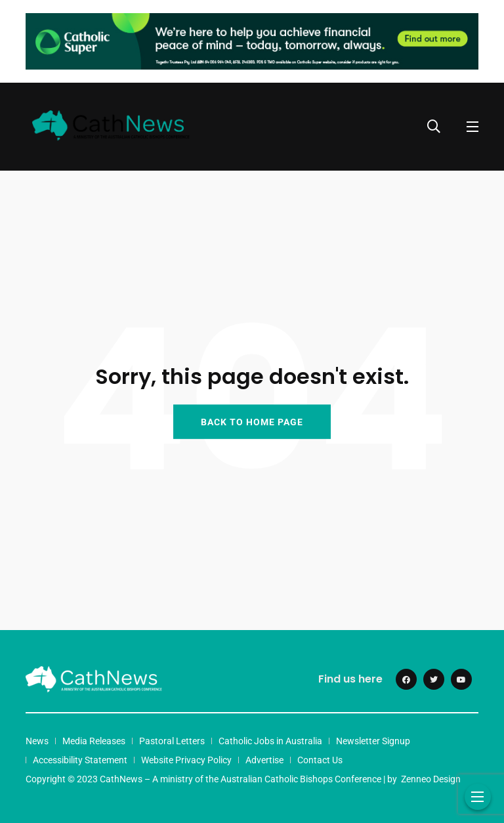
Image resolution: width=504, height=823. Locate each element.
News (37, 741)
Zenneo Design (431, 779)
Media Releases (94, 741)
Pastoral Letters (172, 741)
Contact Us (320, 760)
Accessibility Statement (80, 760)
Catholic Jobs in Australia (270, 741)
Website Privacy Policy (186, 760)
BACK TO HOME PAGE (252, 421)
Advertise (264, 760)
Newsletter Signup (373, 741)
